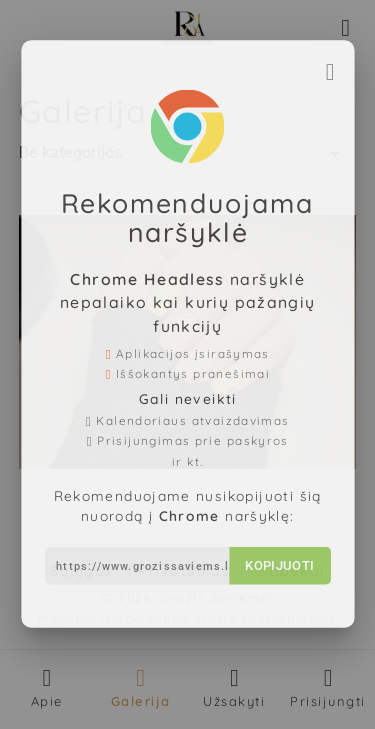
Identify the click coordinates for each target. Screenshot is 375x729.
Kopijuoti (273, 552)
